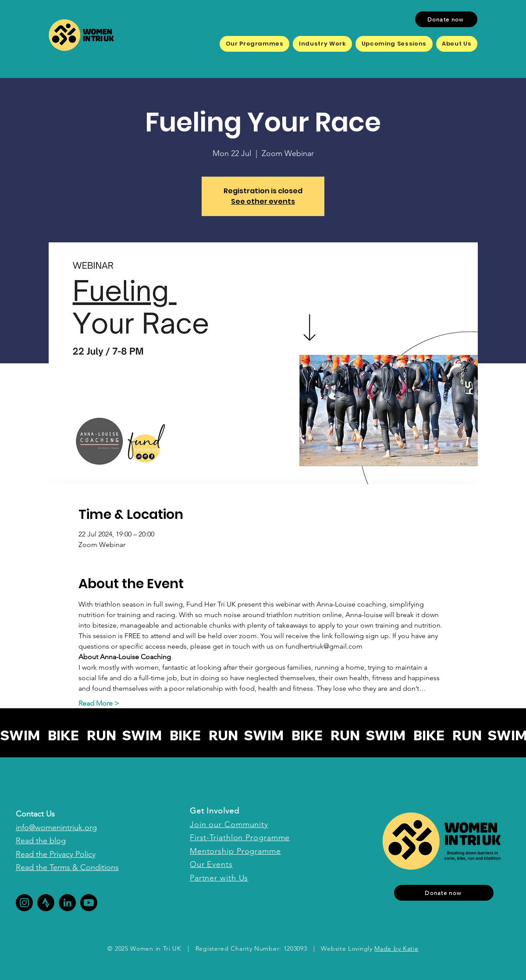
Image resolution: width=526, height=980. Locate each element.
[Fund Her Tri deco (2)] (46, 903)
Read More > (99, 703)
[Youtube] (89, 903)
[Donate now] (446, 19)
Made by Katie (396, 948)
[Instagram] (24, 903)
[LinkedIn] (67, 903)
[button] (254, 44)
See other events (263, 201)
